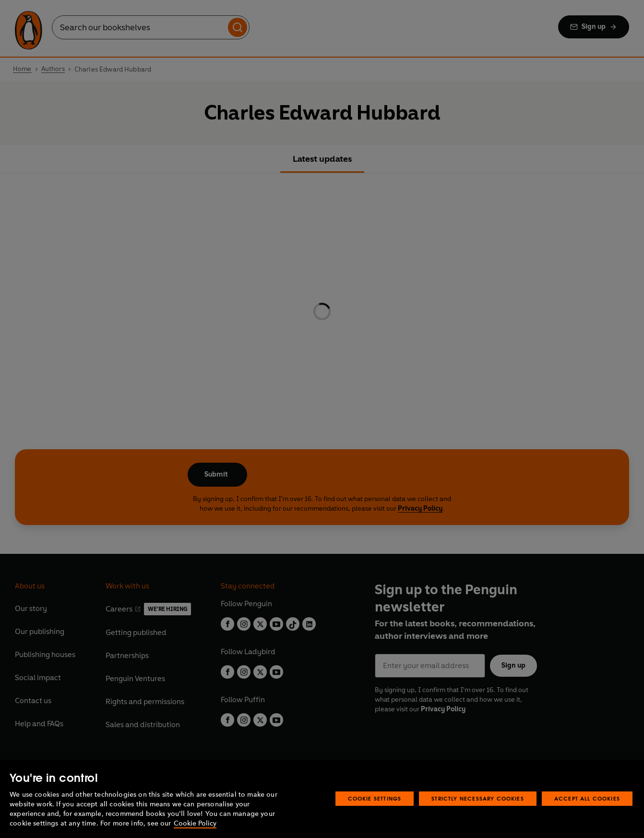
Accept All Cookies (587, 798)
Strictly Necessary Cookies (478, 798)
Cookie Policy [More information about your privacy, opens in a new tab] (195, 823)
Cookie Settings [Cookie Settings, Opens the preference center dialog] (375, 798)
